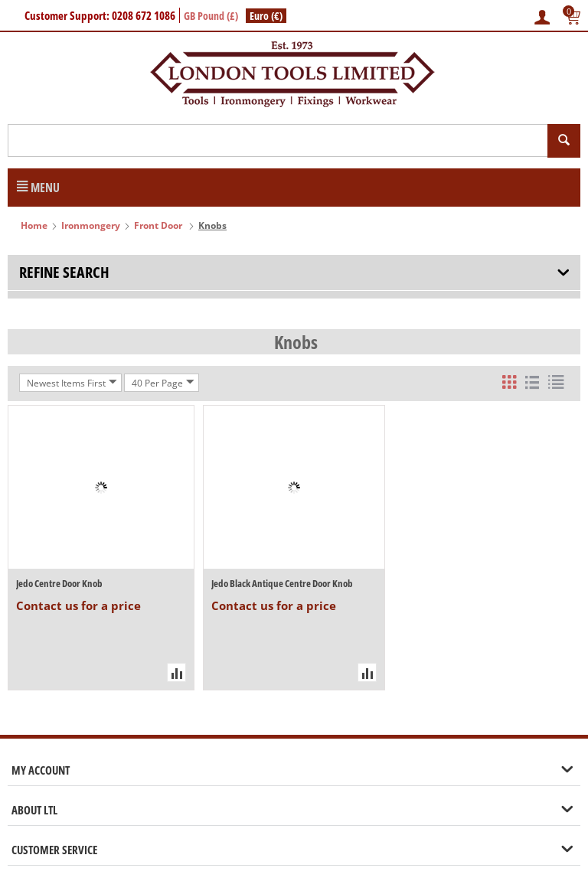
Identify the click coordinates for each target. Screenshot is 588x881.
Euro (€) (266, 16)
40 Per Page (163, 383)
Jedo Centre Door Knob (59, 583)
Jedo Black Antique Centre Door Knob (282, 583)
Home (34, 225)
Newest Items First (72, 383)
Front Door (159, 225)
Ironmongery (91, 225)
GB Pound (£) (211, 16)
